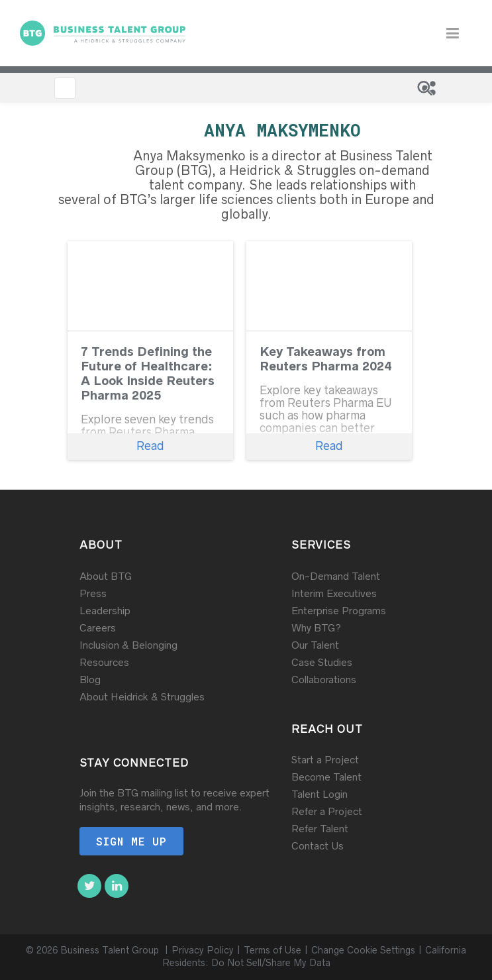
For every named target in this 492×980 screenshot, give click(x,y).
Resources (104, 662)
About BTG (106, 576)
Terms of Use (272, 950)
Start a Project (325, 760)
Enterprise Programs (339, 611)
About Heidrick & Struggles (142, 697)
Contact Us (318, 846)
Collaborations (324, 680)
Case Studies (322, 662)
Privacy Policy (203, 950)
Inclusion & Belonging (128, 645)
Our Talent (315, 645)
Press (93, 593)
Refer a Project (327, 811)
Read (150, 446)
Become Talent (326, 777)
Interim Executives (334, 593)
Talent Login (320, 794)
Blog (90, 680)
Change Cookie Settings (363, 950)
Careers (98, 628)
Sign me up (131, 841)
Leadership (105, 611)
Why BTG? (316, 628)
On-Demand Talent (336, 576)
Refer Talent (320, 829)
